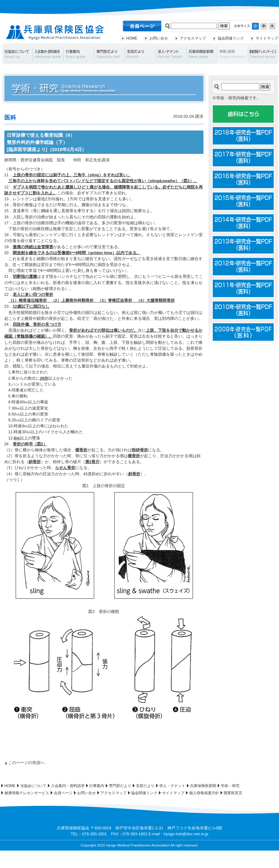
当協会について (17, 54)
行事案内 (79, 54)
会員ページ (63, 793)
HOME (132, 38)
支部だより (140, 54)
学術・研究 (232, 54)
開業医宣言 (233, 793)
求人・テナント (171, 54)
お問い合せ (159, 38)
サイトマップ (267, 38)
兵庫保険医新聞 (202, 54)
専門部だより (109, 54)
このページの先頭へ (26, 763)
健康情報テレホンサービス (27, 793)
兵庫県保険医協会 (55, 33)
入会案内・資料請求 (48, 54)
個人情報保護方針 (204, 793)
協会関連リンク (231, 38)
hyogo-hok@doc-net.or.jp (186, 834)
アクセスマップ (193, 38)
